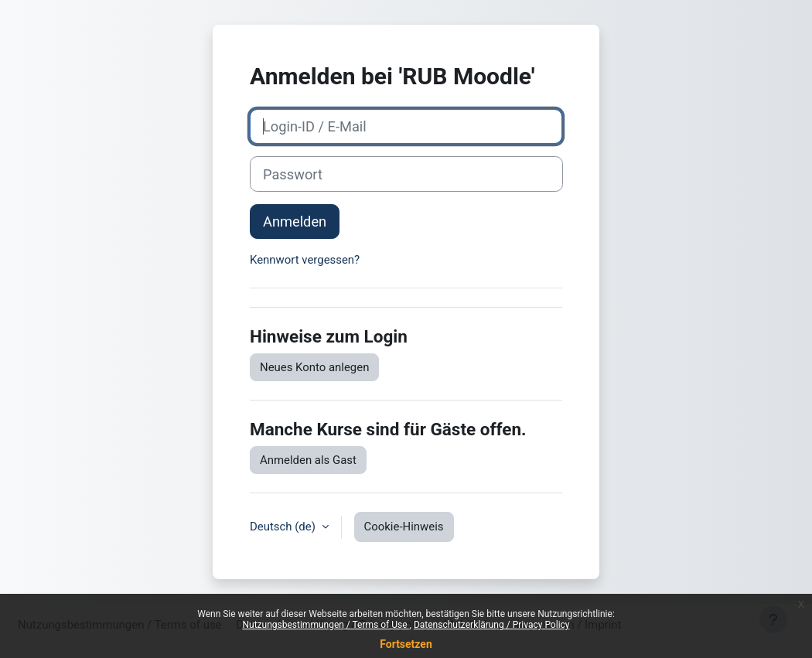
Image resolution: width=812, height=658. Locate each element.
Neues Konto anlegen (314, 367)
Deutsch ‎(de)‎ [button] (284, 527)
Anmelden (295, 222)
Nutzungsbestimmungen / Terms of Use (326, 625)
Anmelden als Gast (308, 460)
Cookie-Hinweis (404, 527)
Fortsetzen (406, 644)
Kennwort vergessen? (305, 260)
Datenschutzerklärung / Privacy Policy (492, 625)
